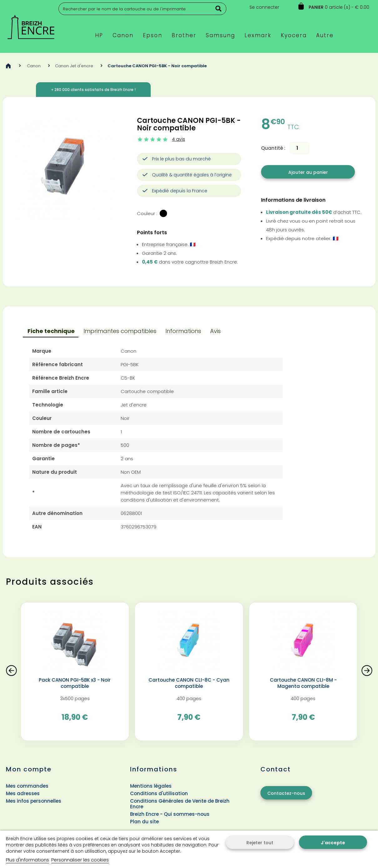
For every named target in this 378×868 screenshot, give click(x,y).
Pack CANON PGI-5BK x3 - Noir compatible (75, 683)
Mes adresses (23, 793)
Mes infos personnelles (34, 801)
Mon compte (29, 769)
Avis (215, 331)
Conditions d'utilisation (159, 793)
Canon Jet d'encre (74, 66)
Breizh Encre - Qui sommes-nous (170, 814)
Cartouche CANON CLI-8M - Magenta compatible (303, 683)
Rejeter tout (260, 843)
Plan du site (144, 822)
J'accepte (333, 843)
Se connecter (264, 7)
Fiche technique (51, 331)
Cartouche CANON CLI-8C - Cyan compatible (189, 683)
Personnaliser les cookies (80, 860)
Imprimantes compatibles (120, 331)
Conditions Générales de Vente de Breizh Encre (180, 804)
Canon (34, 66)
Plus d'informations (28, 860)
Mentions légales (151, 786)
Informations (183, 331)
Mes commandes (27, 786)
